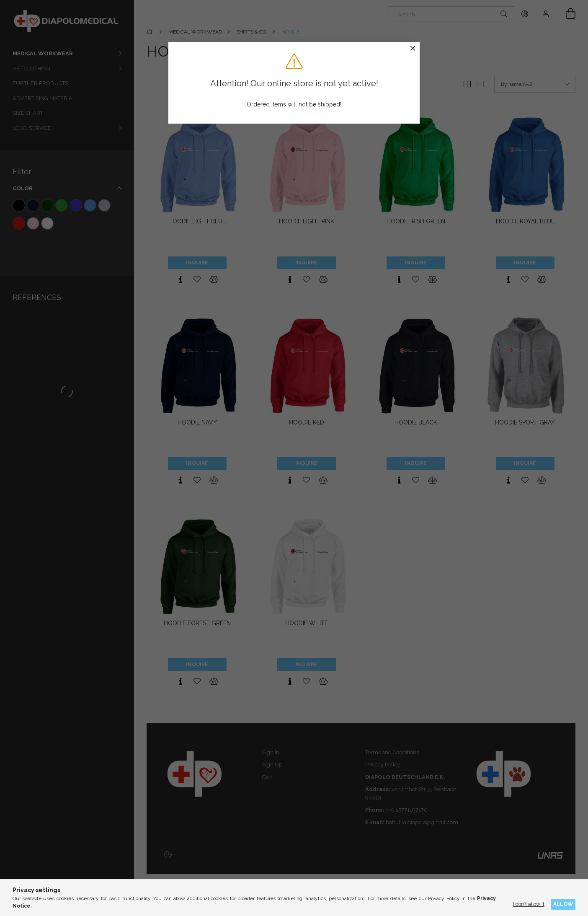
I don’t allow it (529, 904)
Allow (563, 904)
